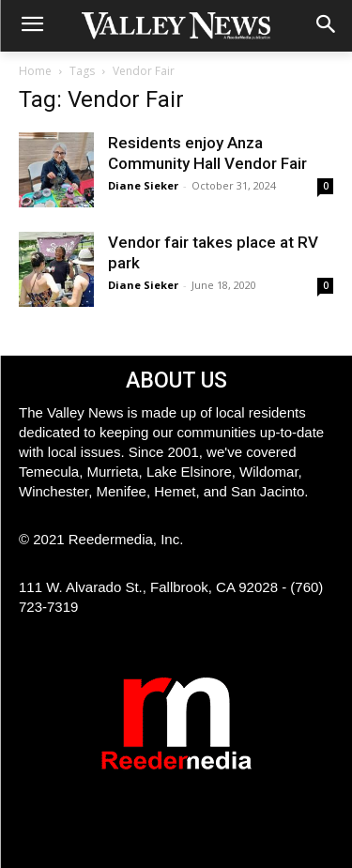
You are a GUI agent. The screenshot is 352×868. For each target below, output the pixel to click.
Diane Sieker (143, 185)
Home (35, 71)
